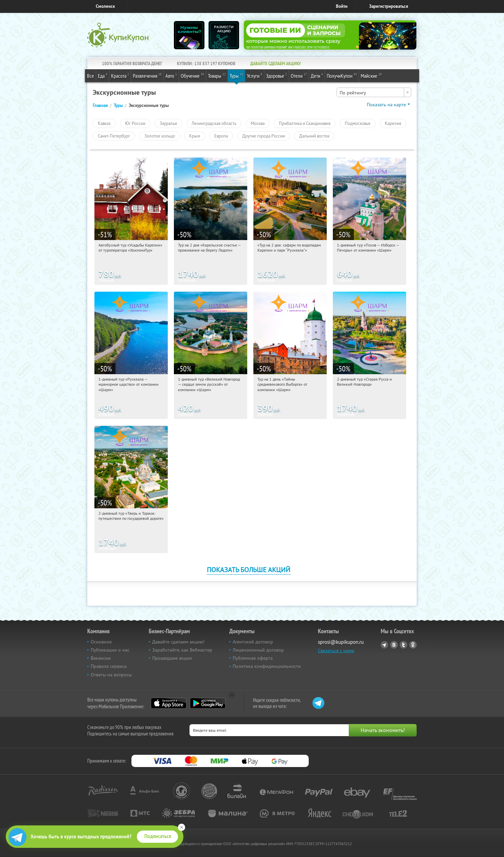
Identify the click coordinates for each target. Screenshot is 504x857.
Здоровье (276, 75)
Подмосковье (358, 123)
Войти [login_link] (342, 6)
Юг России (135, 123)
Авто (171, 75)
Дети (317, 75)
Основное (101, 642)
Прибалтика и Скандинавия (305, 123)
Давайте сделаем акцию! (178, 642)
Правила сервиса (109, 666)
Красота (120, 75)
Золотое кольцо (160, 136)
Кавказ (104, 123)
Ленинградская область (214, 123)
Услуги (255, 75)
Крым (195, 136)
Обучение (192, 75)
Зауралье (168, 123)
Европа (221, 136)
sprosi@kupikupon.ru (341, 642)
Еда (103, 75)
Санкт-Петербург (114, 136)
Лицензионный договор (258, 650)
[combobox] (374, 92)
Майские (371, 75)
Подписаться (158, 836)
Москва (258, 123)
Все (91, 76)
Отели (299, 75)
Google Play (208, 703)
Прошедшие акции (172, 658)
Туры (236, 75)
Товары (217, 75)
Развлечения (147, 75)
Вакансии (101, 658)
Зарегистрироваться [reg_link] (389, 6)
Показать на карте (386, 105)
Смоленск (105, 6)
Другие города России (264, 136)
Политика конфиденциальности (267, 666)
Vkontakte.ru (394, 645)
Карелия (393, 123)
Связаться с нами (336, 651)
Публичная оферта (253, 658)
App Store (169, 703)
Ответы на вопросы (111, 675)
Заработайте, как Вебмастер (182, 650)
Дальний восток (314, 136)
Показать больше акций (249, 570)
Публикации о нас (110, 650)
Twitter (403, 645)
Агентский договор (253, 642)
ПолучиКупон (342, 75)
